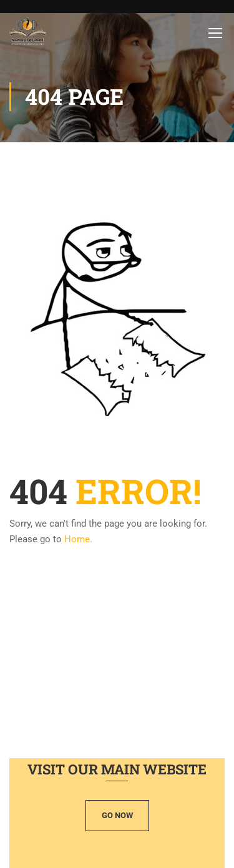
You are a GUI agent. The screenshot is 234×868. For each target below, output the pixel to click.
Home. (78, 539)
